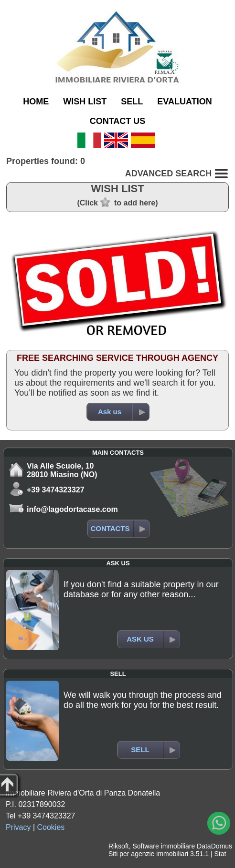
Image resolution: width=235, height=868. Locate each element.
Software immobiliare (164, 846)
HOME (36, 102)
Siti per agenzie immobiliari (148, 854)
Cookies (51, 827)
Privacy (18, 827)
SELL (132, 102)
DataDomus (214, 846)
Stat (220, 854)
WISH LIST (85, 102)
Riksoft (119, 846)
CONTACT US (118, 121)
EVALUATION (184, 102)
